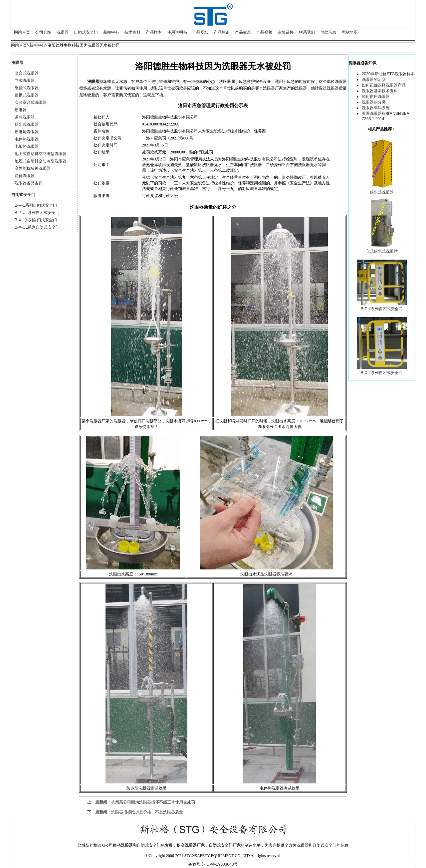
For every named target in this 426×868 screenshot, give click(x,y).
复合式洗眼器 (27, 73)
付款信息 (328, 32)
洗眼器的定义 (374, 80)
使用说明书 (177, 32)
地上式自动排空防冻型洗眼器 (41, 154)
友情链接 (286, 32)
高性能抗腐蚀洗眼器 (33, 168)
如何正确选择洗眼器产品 (384, 85)
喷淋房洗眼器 (27, 132)
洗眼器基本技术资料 (380, 91)
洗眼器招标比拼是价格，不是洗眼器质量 (147, 812)
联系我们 (307, 32)
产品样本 (154, 32)
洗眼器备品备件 (29, 183)
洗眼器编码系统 (376, 108)
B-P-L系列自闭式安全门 (36, 205)
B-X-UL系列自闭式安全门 (37, 227)
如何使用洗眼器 (376, 97)
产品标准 (243, 32)
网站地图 (349, 32)
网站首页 (22, 32)
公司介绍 (43, 32)
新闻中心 (111, 32)
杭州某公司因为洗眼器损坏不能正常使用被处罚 (153, 802)
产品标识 (222, 32)
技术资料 (132, 32)
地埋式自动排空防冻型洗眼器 (41, 161)
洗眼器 (63, 32)
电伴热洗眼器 (27, 139)
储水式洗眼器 (27, 124)
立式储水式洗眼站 (382, 251)
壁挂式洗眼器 (27, 88)
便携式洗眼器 (27, 95)
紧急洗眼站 (25, 117)
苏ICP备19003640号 (219, 864)
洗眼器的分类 (374, 102)
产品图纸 (200, 32)
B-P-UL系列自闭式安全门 (37, 213)
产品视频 (264, 32)
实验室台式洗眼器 (31, 103)
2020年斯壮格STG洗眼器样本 (388, 74)
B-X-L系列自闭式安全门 (36, 220)
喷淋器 (21, 110)
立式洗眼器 (25, 81)
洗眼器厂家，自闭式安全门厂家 (213, 845)
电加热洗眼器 (27, 146)
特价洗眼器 (25, 176)
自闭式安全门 (86, 32)
